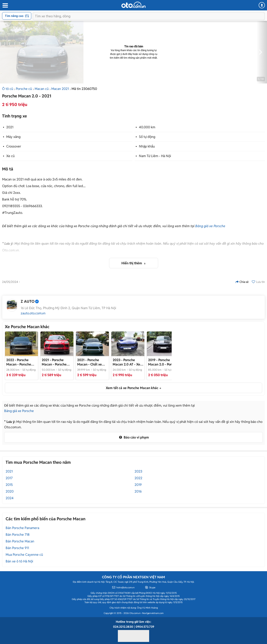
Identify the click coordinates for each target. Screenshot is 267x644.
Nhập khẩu (147, 146)
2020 (10, 491)
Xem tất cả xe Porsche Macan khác (132, 388)
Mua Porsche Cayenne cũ (24, 555)
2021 (10, 127)
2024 (10, 498)
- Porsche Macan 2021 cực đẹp (54, 362)
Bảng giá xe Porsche (210, 226)
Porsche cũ (24, 89)
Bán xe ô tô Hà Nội (19, 561)
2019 (138, 485)
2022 (138, 478)
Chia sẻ (242, 282)
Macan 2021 (60, 89)
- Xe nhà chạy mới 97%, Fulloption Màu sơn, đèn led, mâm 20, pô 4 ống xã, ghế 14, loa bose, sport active (127, 362)
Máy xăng (13, 137)
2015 (9, 485)
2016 (138, 491)
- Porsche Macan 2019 (163, 362)
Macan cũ (42, 89)
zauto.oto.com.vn (33, 313)
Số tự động (147, 137)
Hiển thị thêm (132, 263)
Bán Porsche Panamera (22, 528)
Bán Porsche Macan (20, 541)
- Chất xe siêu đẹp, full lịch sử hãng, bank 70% (92, 362)
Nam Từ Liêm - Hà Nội (155, 156)
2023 (138, 471)
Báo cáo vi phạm (133, 437)
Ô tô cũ (8, 89)
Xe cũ (10, 156)
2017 (9, 478)
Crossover (14, 146)
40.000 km (147, 127)
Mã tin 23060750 (84, 89)
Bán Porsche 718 (18, 535)
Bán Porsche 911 (17, 548)
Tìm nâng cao (17, 16)
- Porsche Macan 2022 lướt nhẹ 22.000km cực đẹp (20, 362)
